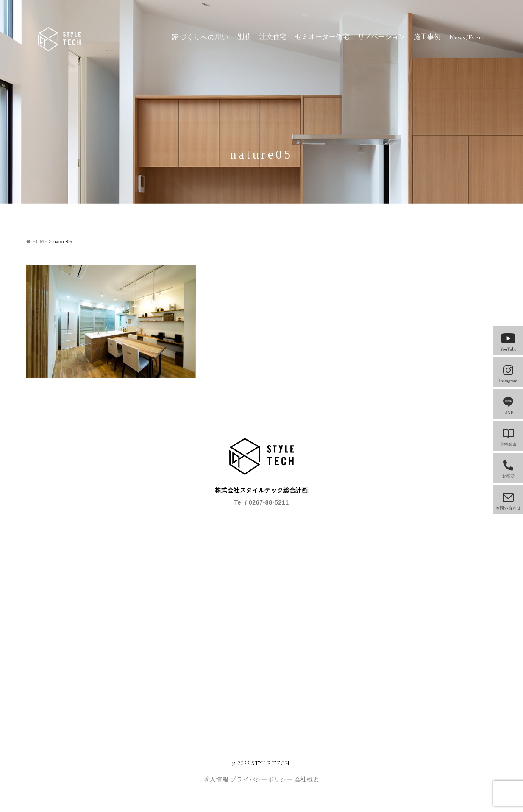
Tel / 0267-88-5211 (261, 502)
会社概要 (307, 780)
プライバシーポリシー (262, 780)
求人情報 (217, 780)
